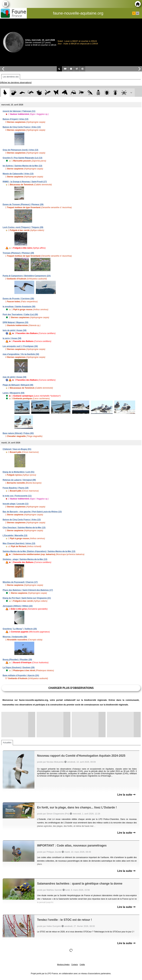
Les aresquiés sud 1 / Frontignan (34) (20, 346)
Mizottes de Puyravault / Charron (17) (20, 582)
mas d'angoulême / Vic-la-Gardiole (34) (21, 354)
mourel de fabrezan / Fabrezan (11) (19, 111)
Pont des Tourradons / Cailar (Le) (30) (20, 314)
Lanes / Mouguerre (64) (13, 393)
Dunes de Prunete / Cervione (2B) (18, 299)
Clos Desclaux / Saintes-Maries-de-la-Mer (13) (24, 528)
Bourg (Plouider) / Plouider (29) (17, 660)
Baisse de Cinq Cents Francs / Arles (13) (22, 127)
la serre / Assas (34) (12, 338)
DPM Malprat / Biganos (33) (15, 322)
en (138, 13)
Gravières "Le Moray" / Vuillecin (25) (20, 629)
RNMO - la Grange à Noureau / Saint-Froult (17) (25, 182)
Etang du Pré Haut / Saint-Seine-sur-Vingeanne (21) (27, 598)
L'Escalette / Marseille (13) (15, 535)
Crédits (82, 965)
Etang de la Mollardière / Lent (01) (18, 472)
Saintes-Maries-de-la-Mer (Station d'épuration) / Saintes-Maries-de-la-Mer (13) (39, 551)
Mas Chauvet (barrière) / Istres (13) (19, 543)
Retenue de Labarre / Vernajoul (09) (19, 480)
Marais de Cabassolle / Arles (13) (18, 174)
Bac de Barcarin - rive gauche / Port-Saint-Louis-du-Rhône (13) (32, 512)
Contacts (75, 965)
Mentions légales (63, 965)
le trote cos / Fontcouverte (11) (17, 496)
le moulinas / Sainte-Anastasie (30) (19, 307)
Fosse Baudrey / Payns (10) (16, 488)
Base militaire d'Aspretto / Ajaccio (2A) (21, 675)
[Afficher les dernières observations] (16, 83)
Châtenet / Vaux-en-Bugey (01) (17, 449)
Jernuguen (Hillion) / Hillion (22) (18, 606)
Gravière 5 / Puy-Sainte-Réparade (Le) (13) (22, 158)
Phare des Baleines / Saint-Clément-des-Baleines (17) (28, 590)
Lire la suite (126, 795)
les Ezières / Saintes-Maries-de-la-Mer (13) (22, 166)
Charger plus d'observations (71, 688)
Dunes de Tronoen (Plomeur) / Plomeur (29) (23, 204)
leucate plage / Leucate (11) (16, 504)
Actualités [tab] (7, 743)
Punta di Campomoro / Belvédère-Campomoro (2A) (27, 276)
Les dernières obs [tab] (11, 77)
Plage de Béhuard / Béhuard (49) (18, 385)
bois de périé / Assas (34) (15, 330)
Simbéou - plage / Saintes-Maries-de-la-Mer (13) (25, 559)
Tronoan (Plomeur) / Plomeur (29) (18, 253)
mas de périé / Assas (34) (14, 377)
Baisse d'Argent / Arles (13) (15, 119)
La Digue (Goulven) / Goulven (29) (19, 668)
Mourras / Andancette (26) (15, 637)
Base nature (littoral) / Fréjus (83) (18, 433)
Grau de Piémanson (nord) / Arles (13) (20, 150)
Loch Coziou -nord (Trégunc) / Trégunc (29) (23, 227)
